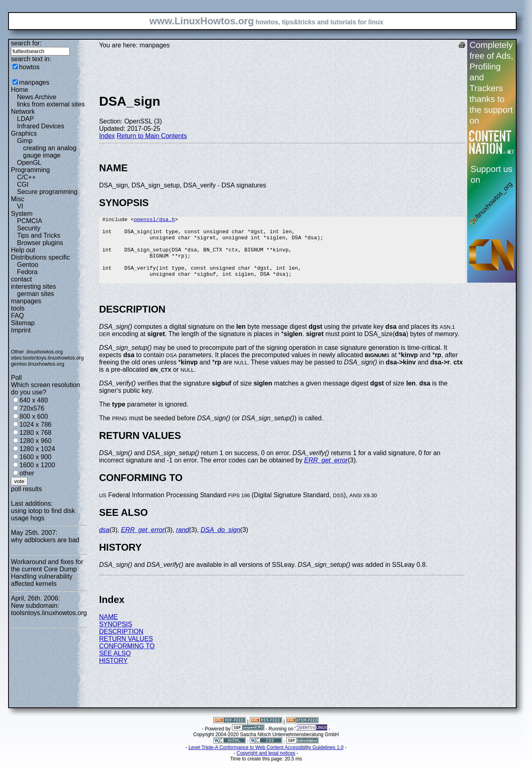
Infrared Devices (41, 126)
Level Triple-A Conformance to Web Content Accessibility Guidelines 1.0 (266, 761)
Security (29, 228)
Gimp (25, 141)
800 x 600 (34, 416)
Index (107, 136)
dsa (104, 543)
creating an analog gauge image (50, 152)
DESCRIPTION (121, 645)
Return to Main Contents (152, 136)
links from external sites (51, 104)
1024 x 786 (35, 425)
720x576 (32, 408)
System (22, 214)
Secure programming (47, 192)
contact (21, 279)
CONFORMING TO (127, 659)
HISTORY (114, 674)
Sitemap (23, 323)
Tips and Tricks (39, 235)
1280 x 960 (35, 441)
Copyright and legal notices (266, 766)
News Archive (37, 97)
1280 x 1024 (37, 449)
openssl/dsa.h (154, 220)
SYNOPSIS (116, 638)
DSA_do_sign (220, 543)
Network (23, 112)
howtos (29, 67)
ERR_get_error (326, 474)
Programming (30, 170)
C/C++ (26, 177)
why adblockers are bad (45, 540)
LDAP (26, 119)
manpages (34, 82)
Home (20, 90)
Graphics (24, 133)
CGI (23, 184)
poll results (26, 489)
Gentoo (28, 265)
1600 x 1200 (37, 465)
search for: (26, 43)
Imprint (21, 330)
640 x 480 (34, 400)
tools (18, 308)
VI (20, 206)
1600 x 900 (35, 457)
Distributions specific (40, 257)
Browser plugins (40, 243)
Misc (18, 199)
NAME (109, 630)
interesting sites (33, 286)
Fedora (27, 272)
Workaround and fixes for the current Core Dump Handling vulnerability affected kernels (47, 573)
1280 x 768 (35, 433)
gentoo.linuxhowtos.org (38, 364)
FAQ (17, 316)
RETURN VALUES (126, 652)
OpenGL (29, 163)
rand (183, 543)
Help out (23, 250)
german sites (36, 294)
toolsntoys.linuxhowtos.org (53, 358)
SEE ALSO (115, 667)
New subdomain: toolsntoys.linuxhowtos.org (49, 609)
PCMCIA (30, 221)
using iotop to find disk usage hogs (43, 514)
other (27, 473)
